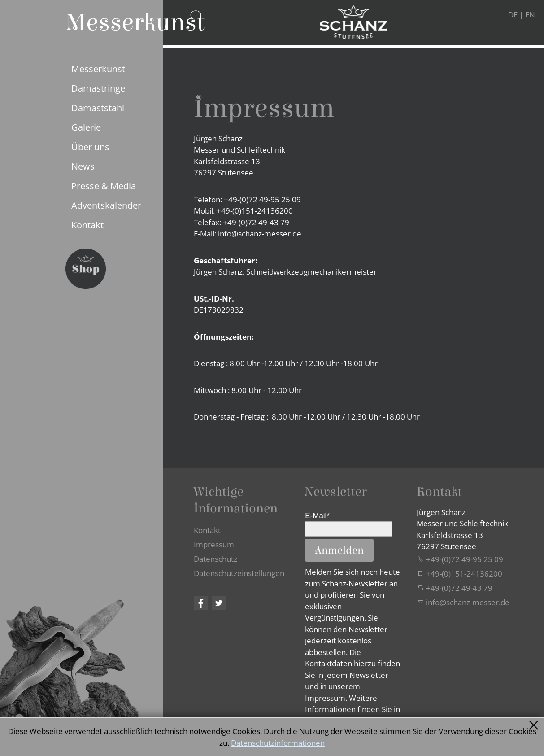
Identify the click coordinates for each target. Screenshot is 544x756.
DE (513, 15)
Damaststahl (98, 108)
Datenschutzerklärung (344, 733)
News (83, 166)
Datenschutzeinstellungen (239, 573)
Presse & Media (104, 186)
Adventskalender (106, 205)
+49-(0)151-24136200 (464, 574)
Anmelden (339, 551)
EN (530, 15)
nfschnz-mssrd (468, 602)
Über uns (90, 147)
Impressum (214, 544)
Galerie (86, 127)
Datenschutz (215, 559)
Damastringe (98, 88)
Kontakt (87, 225)
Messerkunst (98, 69)
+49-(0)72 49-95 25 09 (465, 559)
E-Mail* (317, 516)
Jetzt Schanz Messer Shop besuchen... (86, 269)
